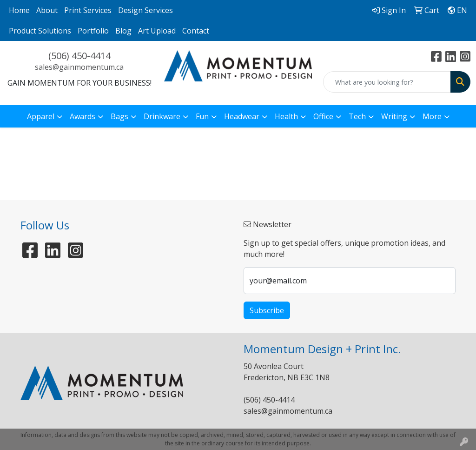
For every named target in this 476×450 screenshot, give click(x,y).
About (47, 10)
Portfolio (93, 31)
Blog (123, 31)
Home (19, 10)
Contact (196, 31)
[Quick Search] (387, 82)
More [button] (432, 116)
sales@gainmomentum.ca (79, 67)
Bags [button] (119, 116)
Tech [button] (357, 116)
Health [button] (286, 116)
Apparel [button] (41, 116)
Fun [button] (202, 116)
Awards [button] (83, 116)
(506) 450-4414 (79, 56)
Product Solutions (40, 31)
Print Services (88, 10)
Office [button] (323, 116)
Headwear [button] (242, 116)
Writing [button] (394, 116)
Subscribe (267, 310)
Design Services (145, 10)
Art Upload (157, 31)
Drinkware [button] (162, 116)
